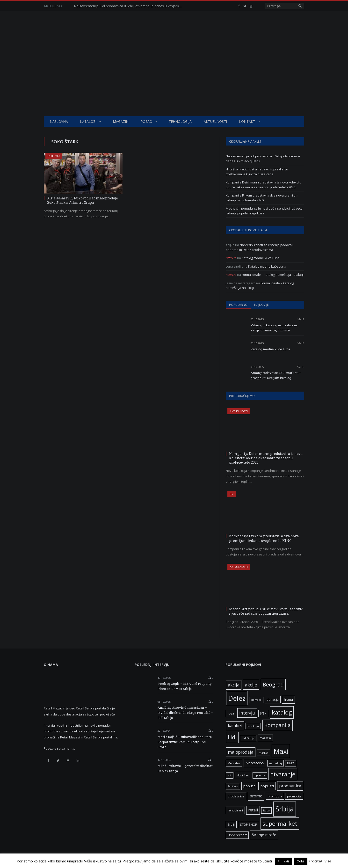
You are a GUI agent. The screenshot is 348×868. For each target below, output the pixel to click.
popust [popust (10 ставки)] (249, 786)
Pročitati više (320, 861)
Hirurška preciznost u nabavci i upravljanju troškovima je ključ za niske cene (257, 172)
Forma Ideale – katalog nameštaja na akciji (273, 275)
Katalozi (88, 121)
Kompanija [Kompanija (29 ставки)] (278, 725)
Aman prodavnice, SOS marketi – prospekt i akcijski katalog (276, 375)
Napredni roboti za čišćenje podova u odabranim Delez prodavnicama (260, 247)
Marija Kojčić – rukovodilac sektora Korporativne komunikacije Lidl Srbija (185, 742)
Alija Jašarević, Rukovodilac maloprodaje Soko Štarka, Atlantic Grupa (83, 200)
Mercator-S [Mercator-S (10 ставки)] (255, 763)
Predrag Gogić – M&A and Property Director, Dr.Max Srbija (185, 686)
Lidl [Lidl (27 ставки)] (232, 737)
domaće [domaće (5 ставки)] (256, 700)
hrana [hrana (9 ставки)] (288, 699)
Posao (146, 121)
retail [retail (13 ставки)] (253, 810)
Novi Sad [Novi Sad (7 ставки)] (243, 775)
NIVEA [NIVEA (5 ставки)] (291, 763)
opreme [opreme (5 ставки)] (260, 775)
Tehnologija (180, 121)
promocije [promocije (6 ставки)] (294, 796)
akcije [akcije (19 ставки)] (251, 685)
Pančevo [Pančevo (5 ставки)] (233, 786)
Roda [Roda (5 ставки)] (266, 810)
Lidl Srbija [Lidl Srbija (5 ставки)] (248, 738)
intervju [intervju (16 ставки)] (247, 713)
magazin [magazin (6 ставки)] (265, 738)
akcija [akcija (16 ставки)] (234, 685)
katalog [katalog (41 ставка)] (282, 712)
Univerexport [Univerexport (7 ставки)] (237, 835)
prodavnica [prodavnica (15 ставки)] (290, 786)
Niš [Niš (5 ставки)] (230, 775)
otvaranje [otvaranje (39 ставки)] (283, 774)
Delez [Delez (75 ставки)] (237, 698)
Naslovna (59, 121)
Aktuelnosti (215, 121)
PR (232, 494)
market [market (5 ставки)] (264, 753)
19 (301, 319)
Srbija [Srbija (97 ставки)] (285, 809)
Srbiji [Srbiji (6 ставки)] (231, 824)
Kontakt (247, 121)
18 (301, 343)
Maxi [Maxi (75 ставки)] (281, 751)
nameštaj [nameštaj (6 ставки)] (275, 763)
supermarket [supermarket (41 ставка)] (280, 824)
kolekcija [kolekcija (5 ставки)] (253, 726)
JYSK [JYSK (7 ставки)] (263, 713)
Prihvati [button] (283, 861)
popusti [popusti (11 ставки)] (267, 786)
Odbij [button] (301, 861)
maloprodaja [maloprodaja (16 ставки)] (241, 752)
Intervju (54, 156)
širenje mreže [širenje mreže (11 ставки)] (264, 835)
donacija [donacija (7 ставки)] (273, 700)
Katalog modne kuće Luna (261, 258)
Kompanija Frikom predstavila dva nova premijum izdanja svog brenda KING (262, 198)
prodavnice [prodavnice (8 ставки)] (236, 796)
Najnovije (261, 305)
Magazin (121, 121)
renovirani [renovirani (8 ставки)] (235, 810)
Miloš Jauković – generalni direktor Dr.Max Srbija (185, 768)
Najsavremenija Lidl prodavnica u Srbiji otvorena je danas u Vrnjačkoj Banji (130, 6)
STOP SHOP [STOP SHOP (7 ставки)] (249, 825)
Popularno (238, 305)
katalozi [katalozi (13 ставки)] (235, 726)
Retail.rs (231, 258)
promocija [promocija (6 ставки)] (275, 796)
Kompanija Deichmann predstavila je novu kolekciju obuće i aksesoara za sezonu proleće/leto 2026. (264, 185)
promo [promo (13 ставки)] (256, 796)
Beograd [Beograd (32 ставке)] (273, 684)
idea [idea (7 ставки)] (231, 713)
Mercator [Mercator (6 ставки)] (234, 763)
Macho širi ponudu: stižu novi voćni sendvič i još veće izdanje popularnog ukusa (264, 211)
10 (301, 367)
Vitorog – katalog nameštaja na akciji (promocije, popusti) (274, 328)
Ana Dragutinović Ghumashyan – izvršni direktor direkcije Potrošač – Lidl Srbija (185, 713)
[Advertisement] (174, 80)
